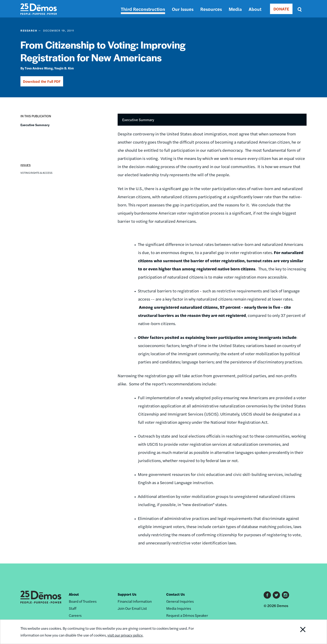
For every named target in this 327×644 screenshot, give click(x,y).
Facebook (267, 595)
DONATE (281, 9)
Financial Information (135, 601)
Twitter (276, 595)
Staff (73, 608)
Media (235, 9)
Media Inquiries (179, 608)
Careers (75, 615)
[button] (24, 139)
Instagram (285, 595)
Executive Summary (35, 125)
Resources (211, 9)
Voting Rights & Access (36, 173)
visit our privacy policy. (125, 635)
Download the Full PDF (42, 81)
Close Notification (297, 632)
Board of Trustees (83, 601)
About (255, 9)
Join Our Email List (132, 608)
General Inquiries (180, 601)
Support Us (127, 594)
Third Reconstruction (143, 9)
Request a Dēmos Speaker (187, 615)
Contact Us (176, 594)
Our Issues (183, 9)
